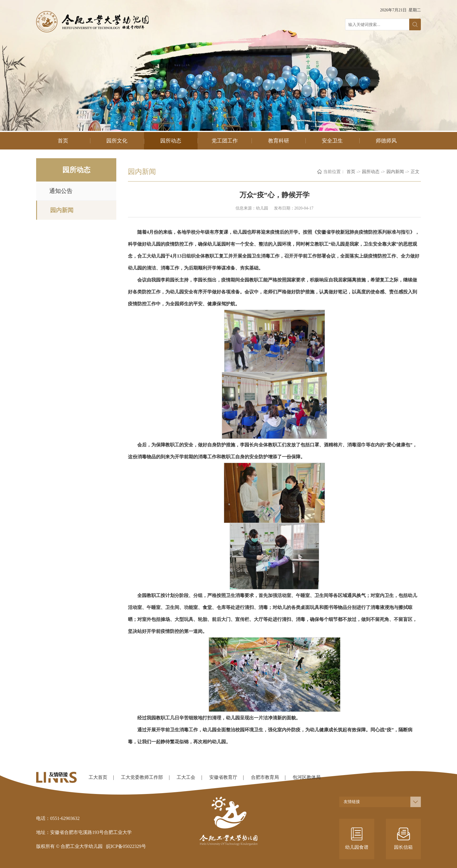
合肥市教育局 (265, 777)
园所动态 (171, 141)
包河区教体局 (307, 777)
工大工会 (186, 777)
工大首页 (98, 777)
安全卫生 (332, 141)
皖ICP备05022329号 (126, 846)
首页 (63, 141)
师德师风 (386, 141)
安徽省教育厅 (223, 777)
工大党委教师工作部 (142, 777)
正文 (415, 172)
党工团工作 (225, 141)
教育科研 (279, 141)
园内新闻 (62, 210)
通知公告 (61, 191)
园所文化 (117, 141)
